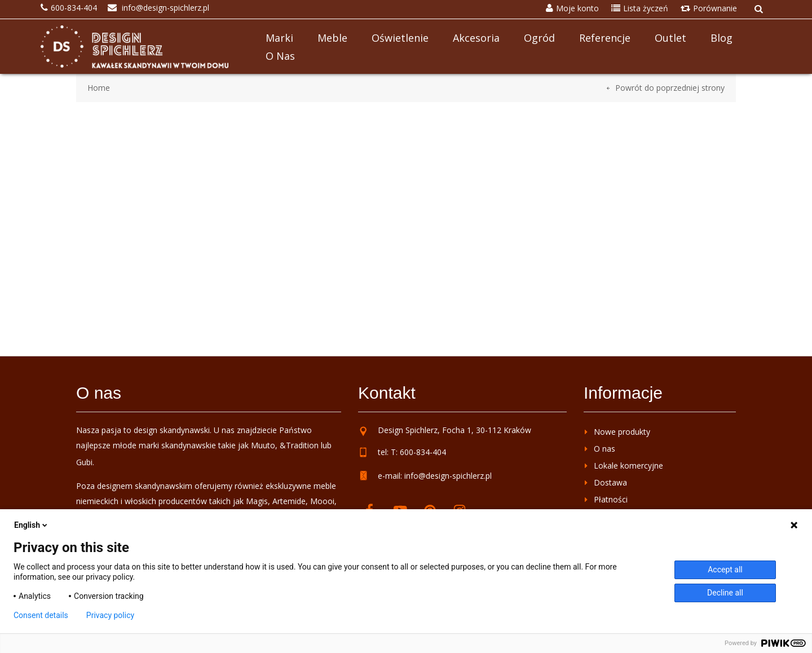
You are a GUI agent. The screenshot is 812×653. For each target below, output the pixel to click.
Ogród (539, 38)
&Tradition (299, 445)
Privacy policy (110, 615)
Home (99, 88)
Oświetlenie (400, 38)
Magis (257, 501)
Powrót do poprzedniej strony (670, 88)
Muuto (263, 445)
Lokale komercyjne (628, 466)
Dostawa (610, 482)
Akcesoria (476, 38)
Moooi (322, 501)
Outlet (670, 38)
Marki (279, 38)
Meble (332, 38)
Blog (721, 38)
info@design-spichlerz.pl (448, 476)
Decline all (725, 593)
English (32, 525)
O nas (280, 56)
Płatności (611, 499)
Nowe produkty (622, 432)
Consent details (41, 615)
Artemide (289, 501)
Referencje (605, 38)
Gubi (84, 462)
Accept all (725, 570)
